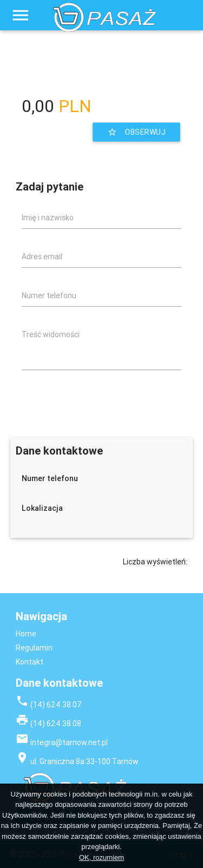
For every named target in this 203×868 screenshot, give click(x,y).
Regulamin (34, 648)
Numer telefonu (49, 295)
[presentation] (99, 399)
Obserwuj (137, 132)
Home (26, 634)
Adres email (42, 257)
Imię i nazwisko (48, 218)
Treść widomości (51, 334)
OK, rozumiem (101, 857)
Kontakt (30, 662)
